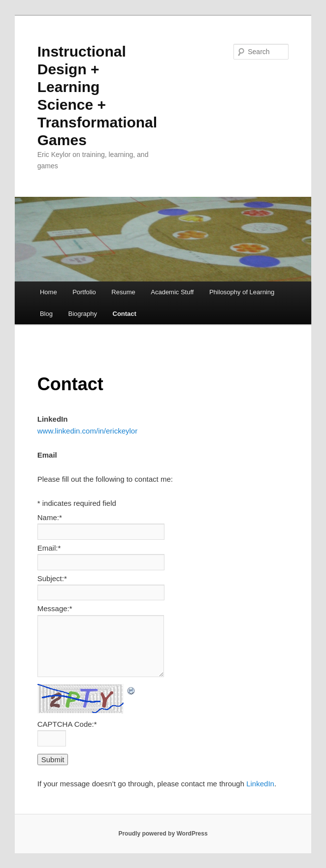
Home (49, 292)
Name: (50, 517)
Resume (123, 292)
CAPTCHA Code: (67, 724)
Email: (49, 548)
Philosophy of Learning (242, 292)
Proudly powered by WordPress (163, 834)
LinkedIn (260, 784)
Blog (46, 314)
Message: (55, 608)
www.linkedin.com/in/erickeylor (87, 431)
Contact (125, 314)
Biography (82, 314)
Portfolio (84, 292)
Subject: (52, 578)
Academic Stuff (172, 292)
